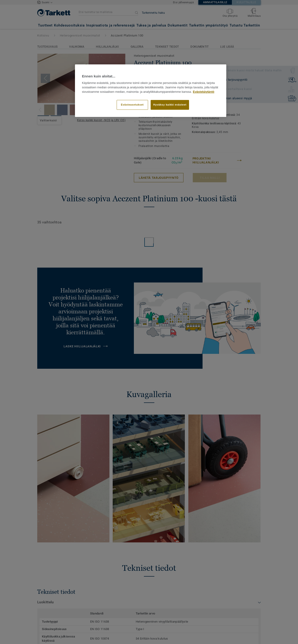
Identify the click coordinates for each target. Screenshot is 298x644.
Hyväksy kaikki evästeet (170, 105)
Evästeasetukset (132, 105)
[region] (151, 91)
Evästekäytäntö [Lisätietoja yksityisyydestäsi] (204, 92)
